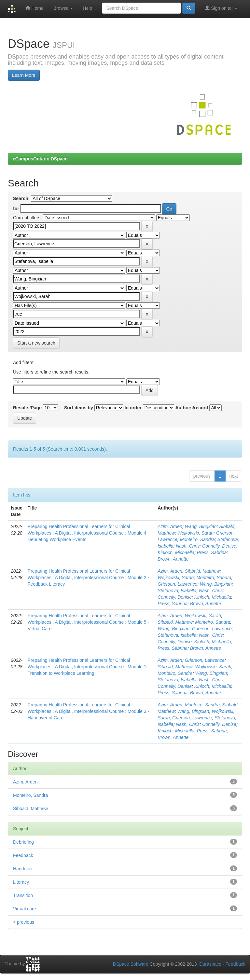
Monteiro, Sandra (197, 539)
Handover (23, 869)
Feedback (23, 855)
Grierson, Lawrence (177, 584)
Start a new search (36, 343)
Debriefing (23, 842)
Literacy (21, 882)
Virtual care (25, 909)
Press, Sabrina (212, 552)
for (16, 209)
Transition (23, 895)
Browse (63, 8)
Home (34, 8)
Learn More (24, 75)
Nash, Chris (188, 546)
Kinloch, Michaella (176, 552)
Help (87, 8)
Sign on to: (221, 8)
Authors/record (192, 408)
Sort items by (79, 408)
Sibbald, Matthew (202, 571)
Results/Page (27, 408)
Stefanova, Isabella (177, 591)
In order (133, 408)
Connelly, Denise (219, 546)
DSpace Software (131, 964)
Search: (21, 198)
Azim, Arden (170, 526)
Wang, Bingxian (201, 526)
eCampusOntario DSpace (40, 159)
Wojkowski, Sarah (195, 533)
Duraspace (210, 964)
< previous (24, 922)
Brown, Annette (173, 559)
